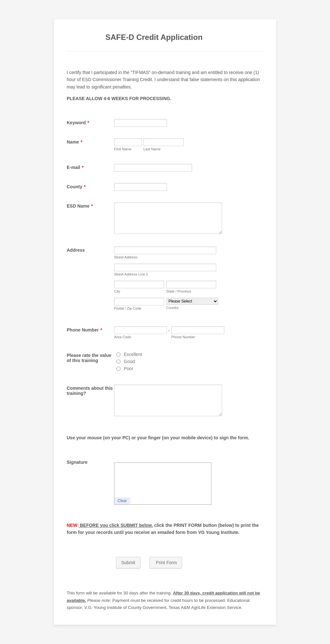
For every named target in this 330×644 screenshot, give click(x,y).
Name (75, 142)
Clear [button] (122, 501)
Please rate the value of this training (89, 358)
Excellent (133, 354)
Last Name (152, 149)
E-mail (75, 167)
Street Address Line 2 (131, 274)
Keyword (78, 123)
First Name (123, 149)
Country (173, 308)
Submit (128, 563)
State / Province (179, 291)
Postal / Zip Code (128, 308)
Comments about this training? (90, 391)
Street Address (126, 257)
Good (129, 361)
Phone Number (84, 330)
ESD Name (80, 206)
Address (76, 250)
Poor (129, 369)
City (117, 291)
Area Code (123, 337)
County (76, 187)
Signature (77, 462)
